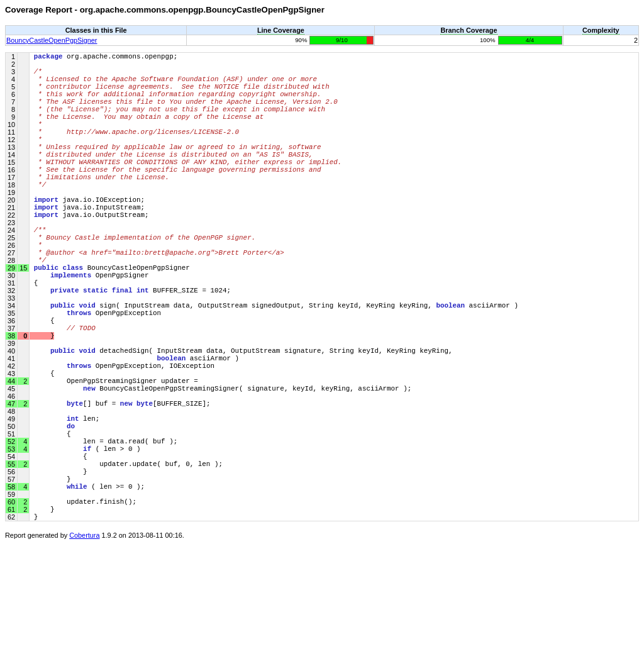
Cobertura (84, 652)
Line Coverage (281, 30)
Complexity (601, 30)
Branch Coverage (469, 30)
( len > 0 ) (87, 548)
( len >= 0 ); (89, 595)
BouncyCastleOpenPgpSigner (52, 40)
